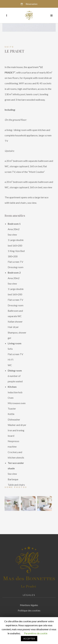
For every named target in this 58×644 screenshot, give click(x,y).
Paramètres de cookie (36, 633)
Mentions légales (29, 604)
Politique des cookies (29, 609)
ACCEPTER (29, 639)
